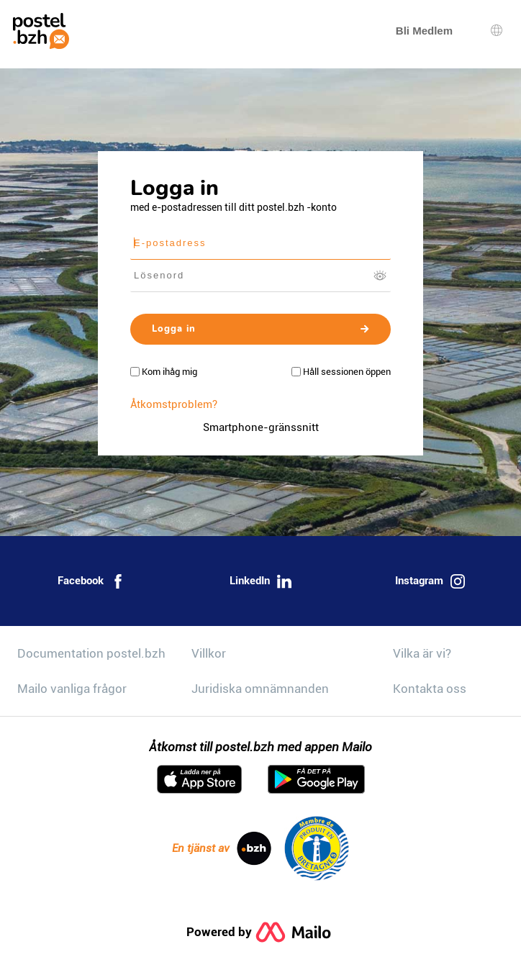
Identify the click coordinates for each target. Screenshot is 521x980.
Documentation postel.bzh (91, 653)
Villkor (209, 653)
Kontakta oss (430, 689)
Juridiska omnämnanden (260, 689)
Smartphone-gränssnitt (261, 427)
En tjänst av (222, 848)
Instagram (430, 581)
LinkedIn (260, 581)
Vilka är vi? (422, 653)
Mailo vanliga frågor (72, 689)
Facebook (91, 581)
